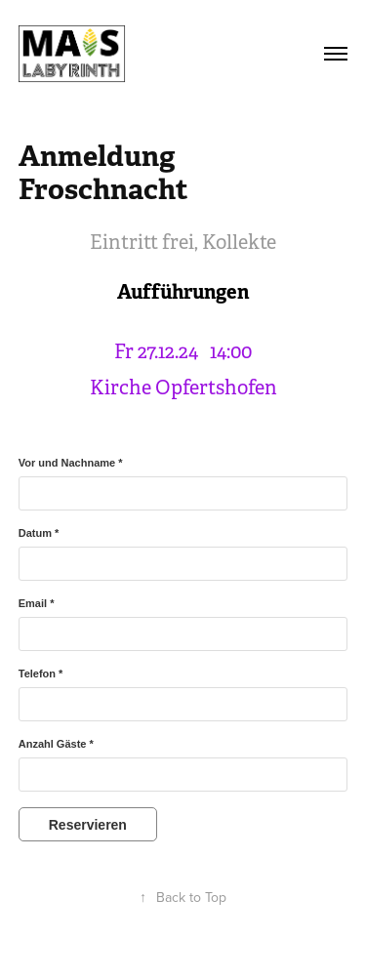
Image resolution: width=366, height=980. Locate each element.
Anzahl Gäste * (56, 744)
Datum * (39, 533)
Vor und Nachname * (71, 463)
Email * (37, 603)
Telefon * (41, 674)
